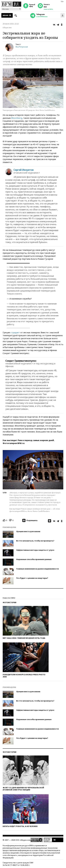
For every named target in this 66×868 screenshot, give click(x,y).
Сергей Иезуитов (24, 170)
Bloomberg (17, 118)
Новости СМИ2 (9, 598)
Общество (7, 27)
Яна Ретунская (22, 47)
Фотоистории (10, 602)
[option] (33, 470)
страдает (15, 332)
